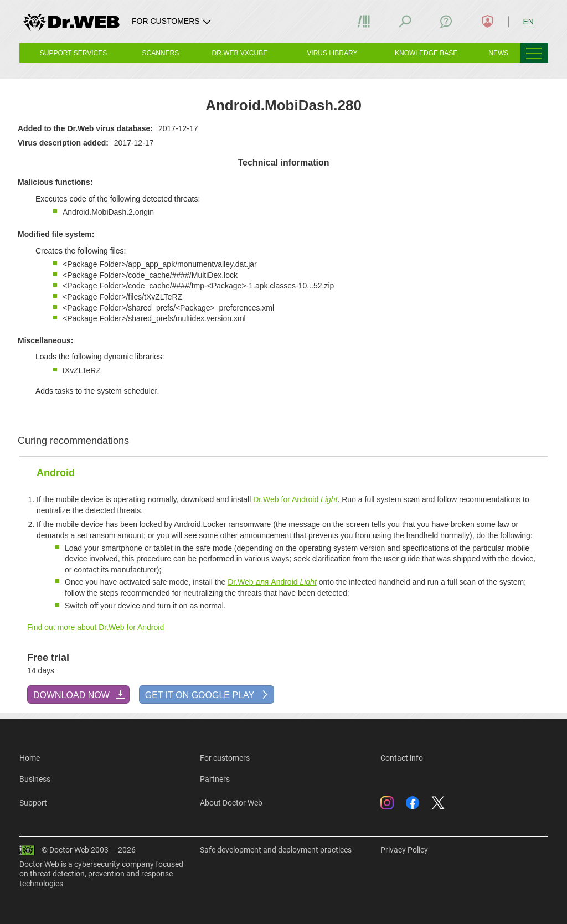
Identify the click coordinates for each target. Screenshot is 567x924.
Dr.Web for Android (295, 499)
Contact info (402, 758)
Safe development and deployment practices (276, 850)
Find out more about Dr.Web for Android (96, 627)
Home (30, 758)
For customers (225, 758)
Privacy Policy (404, 850)
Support (33, 803)
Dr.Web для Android (272, 582)
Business (35, 779)
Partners (215, 779)
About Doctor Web (231, 803)
